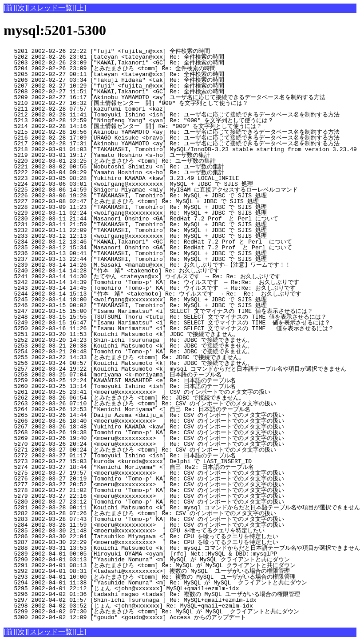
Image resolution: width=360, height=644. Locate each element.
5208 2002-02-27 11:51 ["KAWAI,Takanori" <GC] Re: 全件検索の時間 (152, 92)
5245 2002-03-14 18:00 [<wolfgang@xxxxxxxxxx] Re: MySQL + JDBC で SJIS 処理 (154, 300)
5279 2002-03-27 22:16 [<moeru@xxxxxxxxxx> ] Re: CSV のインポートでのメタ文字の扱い (147, 496)
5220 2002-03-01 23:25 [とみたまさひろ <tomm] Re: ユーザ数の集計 (148, 161)
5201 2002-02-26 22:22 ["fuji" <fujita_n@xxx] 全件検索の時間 (152, 51)
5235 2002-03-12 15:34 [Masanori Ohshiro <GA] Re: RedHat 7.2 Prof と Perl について (153, 248)
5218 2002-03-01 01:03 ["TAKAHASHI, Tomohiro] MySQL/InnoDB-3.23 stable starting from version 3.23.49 (180, 149)
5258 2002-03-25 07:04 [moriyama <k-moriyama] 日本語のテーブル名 (151, 375)
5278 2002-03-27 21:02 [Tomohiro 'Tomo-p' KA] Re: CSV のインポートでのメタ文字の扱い (147, 490)
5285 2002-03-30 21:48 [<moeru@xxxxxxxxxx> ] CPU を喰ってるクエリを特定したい (148, 531)
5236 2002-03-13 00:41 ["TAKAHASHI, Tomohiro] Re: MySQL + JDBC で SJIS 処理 (154, 253)
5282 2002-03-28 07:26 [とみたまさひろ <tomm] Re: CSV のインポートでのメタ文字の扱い (143, 513)
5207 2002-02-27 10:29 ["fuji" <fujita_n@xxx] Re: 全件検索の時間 (152, 86)
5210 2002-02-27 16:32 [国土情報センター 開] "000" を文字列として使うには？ (143, 103)
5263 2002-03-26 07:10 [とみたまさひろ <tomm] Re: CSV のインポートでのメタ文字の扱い (143, 404)
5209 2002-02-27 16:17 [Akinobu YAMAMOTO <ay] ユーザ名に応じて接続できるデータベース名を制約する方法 (164, 97)
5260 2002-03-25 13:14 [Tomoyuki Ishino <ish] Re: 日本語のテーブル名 (151, 386)
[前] (10, 8)
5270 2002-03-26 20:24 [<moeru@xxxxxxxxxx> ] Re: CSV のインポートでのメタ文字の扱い (147, 444)
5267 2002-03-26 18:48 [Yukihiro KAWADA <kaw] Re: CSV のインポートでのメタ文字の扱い (147, 427)
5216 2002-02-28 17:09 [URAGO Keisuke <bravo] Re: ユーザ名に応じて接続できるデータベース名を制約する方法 (172, 138)
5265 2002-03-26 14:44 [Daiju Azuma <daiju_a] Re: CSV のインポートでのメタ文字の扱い (147, 415)
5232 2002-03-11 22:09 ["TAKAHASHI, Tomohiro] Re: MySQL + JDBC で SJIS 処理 (154, 230)
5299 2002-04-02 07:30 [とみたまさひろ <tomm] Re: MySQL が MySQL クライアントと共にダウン (151, 612)
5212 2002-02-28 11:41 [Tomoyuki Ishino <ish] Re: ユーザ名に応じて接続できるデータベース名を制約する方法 (172, 115)
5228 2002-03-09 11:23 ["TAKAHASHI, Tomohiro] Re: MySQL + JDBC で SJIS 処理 (154, 207)
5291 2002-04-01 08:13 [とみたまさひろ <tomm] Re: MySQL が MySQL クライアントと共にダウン (150, 565)
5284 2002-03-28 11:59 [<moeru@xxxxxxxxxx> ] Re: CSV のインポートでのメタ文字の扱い (147, 525)
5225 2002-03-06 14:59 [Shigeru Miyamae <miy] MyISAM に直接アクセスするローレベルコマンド (151, 190)
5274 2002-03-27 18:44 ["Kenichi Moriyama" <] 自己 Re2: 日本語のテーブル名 (150, 467)
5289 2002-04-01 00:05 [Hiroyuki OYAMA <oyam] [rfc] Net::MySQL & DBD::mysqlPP (156, 554)
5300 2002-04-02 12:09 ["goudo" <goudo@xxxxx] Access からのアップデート (151, 617)
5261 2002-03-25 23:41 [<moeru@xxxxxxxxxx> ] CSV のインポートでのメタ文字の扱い (147, 392)
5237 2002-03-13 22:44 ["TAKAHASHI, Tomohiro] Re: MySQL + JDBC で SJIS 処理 (154, 259)
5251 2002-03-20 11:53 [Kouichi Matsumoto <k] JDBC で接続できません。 (151, 334)
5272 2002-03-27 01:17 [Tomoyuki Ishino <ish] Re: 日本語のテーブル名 (151, 456)
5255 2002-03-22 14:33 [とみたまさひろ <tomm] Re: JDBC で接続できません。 (147, 357)
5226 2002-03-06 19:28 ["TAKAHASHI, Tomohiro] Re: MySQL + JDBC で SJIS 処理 (154, 196)
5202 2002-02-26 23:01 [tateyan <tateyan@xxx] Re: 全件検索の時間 (152, 57)
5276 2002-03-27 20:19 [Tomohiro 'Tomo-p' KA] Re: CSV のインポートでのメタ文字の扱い (147, 479)
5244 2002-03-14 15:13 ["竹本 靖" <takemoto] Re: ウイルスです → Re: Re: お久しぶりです (152, 294)
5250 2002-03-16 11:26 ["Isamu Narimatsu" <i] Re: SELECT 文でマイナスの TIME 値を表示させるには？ (169, 328)
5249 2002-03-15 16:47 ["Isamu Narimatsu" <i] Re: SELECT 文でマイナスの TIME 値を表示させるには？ (167, 323)
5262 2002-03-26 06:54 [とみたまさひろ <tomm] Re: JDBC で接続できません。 (147, 398)
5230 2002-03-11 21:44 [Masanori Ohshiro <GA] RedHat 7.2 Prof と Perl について (153, 219)
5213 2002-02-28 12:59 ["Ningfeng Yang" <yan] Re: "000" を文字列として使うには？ (149, 120)
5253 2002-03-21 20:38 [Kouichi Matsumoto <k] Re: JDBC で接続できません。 (151, 346)
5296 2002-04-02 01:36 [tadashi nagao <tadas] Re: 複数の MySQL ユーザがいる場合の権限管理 (152, 594)
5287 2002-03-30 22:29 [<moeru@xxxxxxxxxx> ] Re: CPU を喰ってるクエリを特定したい (148, 542)
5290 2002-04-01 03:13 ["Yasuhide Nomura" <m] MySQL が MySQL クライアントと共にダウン (148, 560)
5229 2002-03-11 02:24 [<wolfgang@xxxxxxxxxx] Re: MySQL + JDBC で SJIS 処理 (154, 213)
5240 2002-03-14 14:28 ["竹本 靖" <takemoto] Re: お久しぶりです (150, 271)
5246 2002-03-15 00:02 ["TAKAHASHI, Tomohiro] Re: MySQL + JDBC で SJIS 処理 (154, 305)
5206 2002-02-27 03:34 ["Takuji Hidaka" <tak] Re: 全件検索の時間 (152, 80)
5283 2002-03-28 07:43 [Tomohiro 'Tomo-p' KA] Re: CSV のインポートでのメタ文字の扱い (147, 519)
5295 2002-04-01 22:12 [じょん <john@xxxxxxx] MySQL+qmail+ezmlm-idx (154, 588)
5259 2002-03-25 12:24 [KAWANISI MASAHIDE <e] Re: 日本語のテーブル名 (151, 380)
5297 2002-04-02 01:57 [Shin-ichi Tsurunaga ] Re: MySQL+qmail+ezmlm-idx (156, 600)
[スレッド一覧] (51, 8)
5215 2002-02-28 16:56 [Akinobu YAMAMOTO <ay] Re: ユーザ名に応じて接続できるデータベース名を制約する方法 (172, 132)
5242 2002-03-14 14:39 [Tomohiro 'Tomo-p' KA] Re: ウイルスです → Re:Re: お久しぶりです (151, 282)
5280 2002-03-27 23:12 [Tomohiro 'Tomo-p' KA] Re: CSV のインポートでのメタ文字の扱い (147, 502)
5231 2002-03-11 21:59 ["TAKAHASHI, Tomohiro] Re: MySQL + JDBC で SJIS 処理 (154, 224)
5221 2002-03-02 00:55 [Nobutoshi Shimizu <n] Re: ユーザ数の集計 (152, 167)
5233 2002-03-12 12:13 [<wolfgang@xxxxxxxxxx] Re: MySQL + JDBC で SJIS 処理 (154, 236)
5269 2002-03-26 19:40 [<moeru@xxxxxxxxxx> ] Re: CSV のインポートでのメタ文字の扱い (147, 438)
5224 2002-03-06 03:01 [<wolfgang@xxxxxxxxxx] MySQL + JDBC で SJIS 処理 (154, 184)
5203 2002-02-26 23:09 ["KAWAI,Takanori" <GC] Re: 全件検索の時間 (152, 63)
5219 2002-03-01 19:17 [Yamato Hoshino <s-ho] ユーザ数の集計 (152, 155)
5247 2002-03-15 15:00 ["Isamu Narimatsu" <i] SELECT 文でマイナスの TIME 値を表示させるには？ (158, 311)
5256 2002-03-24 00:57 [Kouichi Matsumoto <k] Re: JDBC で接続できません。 (151, 363)
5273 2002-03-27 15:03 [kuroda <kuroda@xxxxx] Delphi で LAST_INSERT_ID (155, 461)
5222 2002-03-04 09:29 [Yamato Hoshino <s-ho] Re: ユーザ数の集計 (152, 172)
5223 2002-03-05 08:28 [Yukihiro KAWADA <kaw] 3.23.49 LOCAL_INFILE (156, 178)
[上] (81, 8)
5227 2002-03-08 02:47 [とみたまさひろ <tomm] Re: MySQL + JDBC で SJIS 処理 (150, 201)
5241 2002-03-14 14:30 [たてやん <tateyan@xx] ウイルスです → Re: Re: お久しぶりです (144, 276)
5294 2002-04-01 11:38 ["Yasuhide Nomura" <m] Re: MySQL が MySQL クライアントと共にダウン (155, 583)
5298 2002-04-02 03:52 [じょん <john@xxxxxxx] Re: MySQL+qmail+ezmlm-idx (154, 606)
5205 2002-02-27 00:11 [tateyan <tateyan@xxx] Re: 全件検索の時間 (152, 74)
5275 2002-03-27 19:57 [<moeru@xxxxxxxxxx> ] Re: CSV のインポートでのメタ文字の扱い (147, 473)
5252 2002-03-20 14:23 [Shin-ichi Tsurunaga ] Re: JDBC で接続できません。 (151, 340)
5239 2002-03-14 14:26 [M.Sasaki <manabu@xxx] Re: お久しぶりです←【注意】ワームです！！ (147, 265)
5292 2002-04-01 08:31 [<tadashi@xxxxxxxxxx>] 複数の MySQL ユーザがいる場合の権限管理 (147, 571)
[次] (22, 8)
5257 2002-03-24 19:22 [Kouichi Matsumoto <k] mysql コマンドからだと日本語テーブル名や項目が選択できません (175, 369)
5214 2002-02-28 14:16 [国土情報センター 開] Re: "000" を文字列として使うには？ (143, 126)
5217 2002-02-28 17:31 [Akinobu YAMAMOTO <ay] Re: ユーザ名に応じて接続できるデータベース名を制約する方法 (172, 144)
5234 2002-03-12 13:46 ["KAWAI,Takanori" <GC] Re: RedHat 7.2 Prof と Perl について (153, 242)
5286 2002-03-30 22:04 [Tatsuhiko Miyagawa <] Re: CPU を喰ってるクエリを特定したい (148, 536)
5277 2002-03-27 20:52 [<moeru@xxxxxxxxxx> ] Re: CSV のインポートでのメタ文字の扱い (147, 484)
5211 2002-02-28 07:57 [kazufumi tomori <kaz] (156, 109)
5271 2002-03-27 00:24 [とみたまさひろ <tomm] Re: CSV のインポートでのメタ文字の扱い (143, 450)
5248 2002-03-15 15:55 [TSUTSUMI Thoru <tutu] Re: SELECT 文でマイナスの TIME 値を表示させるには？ (165, 317)
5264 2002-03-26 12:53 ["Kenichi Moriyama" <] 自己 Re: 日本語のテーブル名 (150, 409)
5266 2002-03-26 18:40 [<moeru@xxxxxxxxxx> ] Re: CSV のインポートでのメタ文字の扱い (147, 421)
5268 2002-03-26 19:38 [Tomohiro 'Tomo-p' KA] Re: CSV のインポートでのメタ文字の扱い (147, 432)
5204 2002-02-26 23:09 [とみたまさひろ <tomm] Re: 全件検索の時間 (148, 68)
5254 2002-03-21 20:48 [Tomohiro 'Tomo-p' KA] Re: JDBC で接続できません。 (151, 352)
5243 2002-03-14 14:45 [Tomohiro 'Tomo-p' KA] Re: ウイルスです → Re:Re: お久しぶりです (150, 288)
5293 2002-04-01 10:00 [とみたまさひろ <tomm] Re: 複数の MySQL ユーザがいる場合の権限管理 (150, 577)
